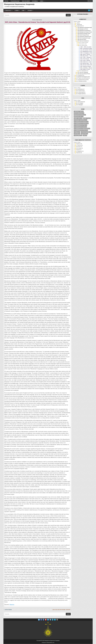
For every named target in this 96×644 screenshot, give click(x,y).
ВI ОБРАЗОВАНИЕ (81, 102)
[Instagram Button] (43, 620)
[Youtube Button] (46, 620)
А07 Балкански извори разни (84, 36)
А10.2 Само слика (83, 44)
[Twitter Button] (39, 620)
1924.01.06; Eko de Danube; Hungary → (62, 610)
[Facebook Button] (41, 620)
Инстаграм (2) (80, 148)
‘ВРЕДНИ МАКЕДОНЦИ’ (15, 1)
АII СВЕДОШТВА (80, 75)
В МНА (23, 10)
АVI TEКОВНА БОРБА (81, 81)
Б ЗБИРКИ (17, 10)
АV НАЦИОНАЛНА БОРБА (82, 80)
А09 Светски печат (82, 39)
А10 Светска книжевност (83, 41)
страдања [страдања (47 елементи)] (77, 132)
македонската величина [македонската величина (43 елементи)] (80, 115)
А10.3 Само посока (38, 20)
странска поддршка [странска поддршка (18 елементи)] (86, 132)
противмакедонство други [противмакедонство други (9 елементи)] (80, 127)
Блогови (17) (79, 147)
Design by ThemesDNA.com (48, 643)
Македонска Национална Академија (19, 4)
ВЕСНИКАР (30, 10)
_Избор (78, 23)
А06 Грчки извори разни (83, 35)
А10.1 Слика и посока (83, 42)
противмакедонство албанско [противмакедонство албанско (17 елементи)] (81, 122)
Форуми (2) (79, 150)
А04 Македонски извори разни (85, 32)
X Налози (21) (80, 145)
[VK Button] (50, 620)
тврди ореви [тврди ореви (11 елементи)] (84, 134)
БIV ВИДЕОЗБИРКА (81, 94)
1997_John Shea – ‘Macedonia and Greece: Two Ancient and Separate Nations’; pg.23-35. (38, 22)
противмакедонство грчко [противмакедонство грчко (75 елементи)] (80, 125)
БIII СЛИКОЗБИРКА (81, 92)
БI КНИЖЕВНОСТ (80, 89)
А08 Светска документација (84, 38)
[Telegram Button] (48, 620)
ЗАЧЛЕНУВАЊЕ (35, 1)
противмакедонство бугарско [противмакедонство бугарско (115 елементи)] (81, 123)
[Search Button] (91, 10)
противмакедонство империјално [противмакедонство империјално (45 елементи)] (82, 129)
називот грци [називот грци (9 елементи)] (87, 118)
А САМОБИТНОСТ (8, 10)
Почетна (6, 1)
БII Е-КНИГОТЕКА (80, 91)
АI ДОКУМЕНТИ (80, 26)
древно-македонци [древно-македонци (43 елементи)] (79, 113)
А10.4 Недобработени (84, 71)
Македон (12, 605)
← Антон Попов (8, 610)
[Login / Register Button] (89, 10)
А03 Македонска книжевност (84, 31)
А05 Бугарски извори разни (84, 33)
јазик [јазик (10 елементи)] (85, 135)
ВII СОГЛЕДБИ (80, 103)
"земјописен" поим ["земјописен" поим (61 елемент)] (79, 111)
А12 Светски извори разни (84, 74)
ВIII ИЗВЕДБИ (80, 105)
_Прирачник (79, 25)
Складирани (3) (80, 151)
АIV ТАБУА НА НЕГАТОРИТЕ (83, 78)
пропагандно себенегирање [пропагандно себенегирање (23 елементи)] (80, 120)
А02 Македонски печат (83, 29)
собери (79, 22)
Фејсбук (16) (79, 144)
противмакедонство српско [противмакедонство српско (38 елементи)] (81, 130)
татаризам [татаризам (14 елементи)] (77, 134)
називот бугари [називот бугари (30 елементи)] (78, 118)
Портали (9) (79, 153)
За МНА (41, 1)
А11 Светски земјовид (83, 72)
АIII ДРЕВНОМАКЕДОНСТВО (83, 77)
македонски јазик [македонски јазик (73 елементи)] (79, 117)
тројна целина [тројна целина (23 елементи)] (78, 135)
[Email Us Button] (53, 620)
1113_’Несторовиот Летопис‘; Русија (88, 50)
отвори (75, 22)
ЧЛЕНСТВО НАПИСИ (26, 1)
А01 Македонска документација (85, 27)
